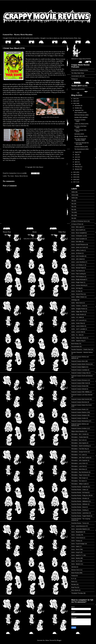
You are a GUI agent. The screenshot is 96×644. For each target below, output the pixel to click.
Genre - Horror (15, 176)
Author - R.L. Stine (76, 335)
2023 (75, 101)
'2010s (73, 195)
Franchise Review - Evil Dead (79, 493)
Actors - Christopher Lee (78, 236)
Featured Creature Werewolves (80, 421)
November (78, 106)
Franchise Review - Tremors (79, 523)
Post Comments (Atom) (38, 239)
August (77, 152)
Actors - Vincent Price (77, 294)
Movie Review (24, 176)
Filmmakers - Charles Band (79, 437)
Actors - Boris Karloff (77, 230)
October (77, 108)
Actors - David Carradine (78, 239)
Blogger (59, 640)
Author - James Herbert (78, 326)
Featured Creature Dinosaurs (79, 380)
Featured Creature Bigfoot (78, 367)
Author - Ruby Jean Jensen (79, 338)
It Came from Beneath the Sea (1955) (82, 144)
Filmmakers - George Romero (80, 452)
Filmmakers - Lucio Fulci (78, 466)
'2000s (73, 192)
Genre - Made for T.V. (77, 555)
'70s (8, 176)
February (77, 167)
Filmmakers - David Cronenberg (80, 446)
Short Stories (75, 590)
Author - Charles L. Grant (78, 306)
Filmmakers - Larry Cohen (78, 463)
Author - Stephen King (77, 341)
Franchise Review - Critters (79, 490)
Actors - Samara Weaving (78, 285)
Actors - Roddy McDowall (78, 280)
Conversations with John (78, 76)
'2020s (73, 198)
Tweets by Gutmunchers (78, 89)
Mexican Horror (76, 570)
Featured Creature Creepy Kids (80, 373)
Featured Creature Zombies (79, 428)
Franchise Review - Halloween (80, 501)
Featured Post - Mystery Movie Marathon (18, 35)
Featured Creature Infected (79, 389)
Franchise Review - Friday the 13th (81, 495)
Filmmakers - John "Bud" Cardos (80, 458)
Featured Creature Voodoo (79, 418)
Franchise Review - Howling (79, 510)
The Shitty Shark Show (78, 73)
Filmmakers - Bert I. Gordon (79, 434)
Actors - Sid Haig (76, 288)
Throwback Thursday (77, 593)
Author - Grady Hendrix (78, 314)
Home (35, 232)
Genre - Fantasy (76, 541)
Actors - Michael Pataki (78, 268)
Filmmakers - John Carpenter (79, 460)
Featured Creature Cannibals (79, 370)
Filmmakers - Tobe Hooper (79, 478)
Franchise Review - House (79, 507)
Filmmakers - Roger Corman (79, 475)
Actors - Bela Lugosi (77, 227)
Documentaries (75, 347)
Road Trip (74, 587)
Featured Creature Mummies (79, 402)
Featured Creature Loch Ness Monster (82, 395)
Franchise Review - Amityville (79, 487)
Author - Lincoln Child (77, 332)
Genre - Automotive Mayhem (79, 529)
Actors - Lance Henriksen (78, 262)
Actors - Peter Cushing (78, 274)
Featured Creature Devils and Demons (82, 376)
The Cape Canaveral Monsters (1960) (80, 140)
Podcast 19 (74, 79)
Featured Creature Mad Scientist (80, 399)
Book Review (75, 344)
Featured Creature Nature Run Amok (81, 405)
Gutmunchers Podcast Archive (80, 70)
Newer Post (7, 232)
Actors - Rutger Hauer (77, 282)
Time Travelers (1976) (80, 113)
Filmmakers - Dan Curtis (78, 440)
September (78, 110)
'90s (72, 218)
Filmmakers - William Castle (79, 484)
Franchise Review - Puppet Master (81, 516)
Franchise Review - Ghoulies (79, 498)
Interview (74, 567)
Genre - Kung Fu (76, 552)
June (76, 157)
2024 (75, 99)
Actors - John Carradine (78, 256)
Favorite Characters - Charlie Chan (81, 349)
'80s (72, 215)
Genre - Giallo (75, 546)
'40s (72, 204)
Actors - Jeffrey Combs (78, 250)
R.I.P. (73, 579)
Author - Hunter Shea (77, 323)
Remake (74, 584)
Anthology (74, 300)
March (77, 164)
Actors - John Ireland (77, 259)
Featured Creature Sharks (78, 409)
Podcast (74, 576)
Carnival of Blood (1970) (81, 147)
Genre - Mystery (76, 558)
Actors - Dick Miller (76, 242)
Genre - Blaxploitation (77, 532)
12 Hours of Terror (76, 224)
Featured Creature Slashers (79, 412)
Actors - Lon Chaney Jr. (78, 265)
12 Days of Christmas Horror (79, 221)
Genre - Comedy (76, 535)
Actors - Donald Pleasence (79, 244)
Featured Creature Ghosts (79, 386)
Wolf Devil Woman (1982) (81, 115)
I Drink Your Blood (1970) (81, 124)
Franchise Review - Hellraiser (79, 504)
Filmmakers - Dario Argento (79, 443)
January (77, 169)
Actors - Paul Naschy (77, 271)
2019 (75, 177)
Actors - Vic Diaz (76, 291)
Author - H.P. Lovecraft (78, 320)
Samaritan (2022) (79, 134)
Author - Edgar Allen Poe (78, 312)
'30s (72, 201)
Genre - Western (76, 564)
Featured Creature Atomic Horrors (81, 364)
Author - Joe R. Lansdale (78, 329)
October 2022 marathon (81, 117)
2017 (75, 182)
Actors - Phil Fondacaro (78, 277)
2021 (75, 172)
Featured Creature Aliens (78, 361)
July (76, 155)
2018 (75, 179)
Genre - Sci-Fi (75, 561)
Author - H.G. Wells (77, 317)
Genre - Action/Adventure (78, 526)
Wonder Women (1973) (81, 136)
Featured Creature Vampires (79, 415)
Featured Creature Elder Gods (80, 383)
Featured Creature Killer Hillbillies (81, 392)
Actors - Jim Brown (76, 253)
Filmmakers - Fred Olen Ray (79, 449)
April (76, 162)
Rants (73, 582)
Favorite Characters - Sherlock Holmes (82, 352)
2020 (75, 175)
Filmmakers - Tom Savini (78, 481)
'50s (72, 207)
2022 (75, 103)
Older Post (62, 232)
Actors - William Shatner (78, 297)
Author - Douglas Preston (78, 309)
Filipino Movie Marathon (78, 431)
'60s (72, 210)
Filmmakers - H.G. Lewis (78, 455)
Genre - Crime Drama (77, 538)
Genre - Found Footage (78, 544)
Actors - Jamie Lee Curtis (78, 247)
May (76, 159)
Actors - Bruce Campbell (78, 233)
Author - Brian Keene (77, 303)
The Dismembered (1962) (82, 149)
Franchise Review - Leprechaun (80, 513)
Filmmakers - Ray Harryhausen (80, 472)
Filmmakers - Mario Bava (78, 469)
